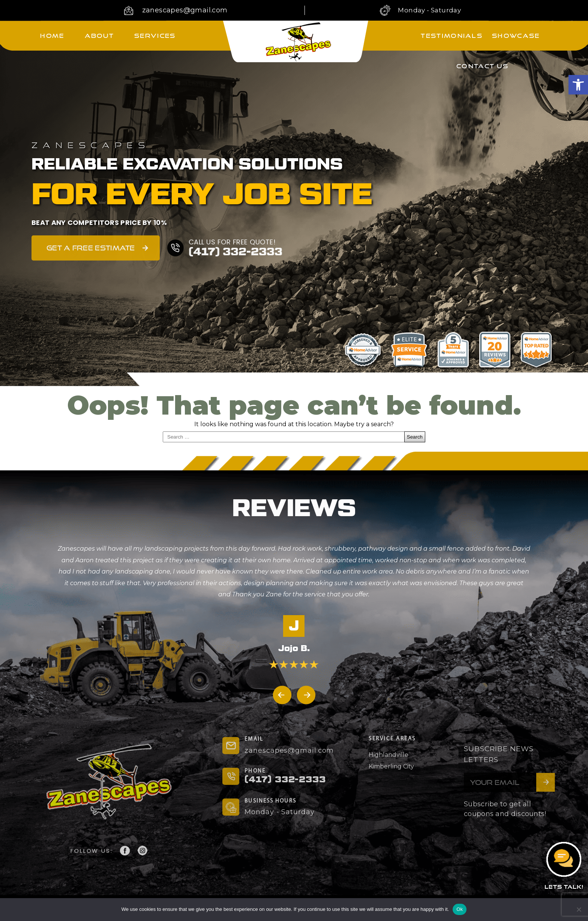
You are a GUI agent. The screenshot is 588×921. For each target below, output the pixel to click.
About (100, 36)
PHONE (255, 771)
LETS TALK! (564, 887)
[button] (578, 85)
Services (155, 36)
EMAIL (254, 739)
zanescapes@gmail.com (185, 10)
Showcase (516, 36)
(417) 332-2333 (235, 252)
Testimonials (452, 36)
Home (52, 36)
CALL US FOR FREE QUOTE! (232, 242)
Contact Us (482, 66)
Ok (460, 909)
